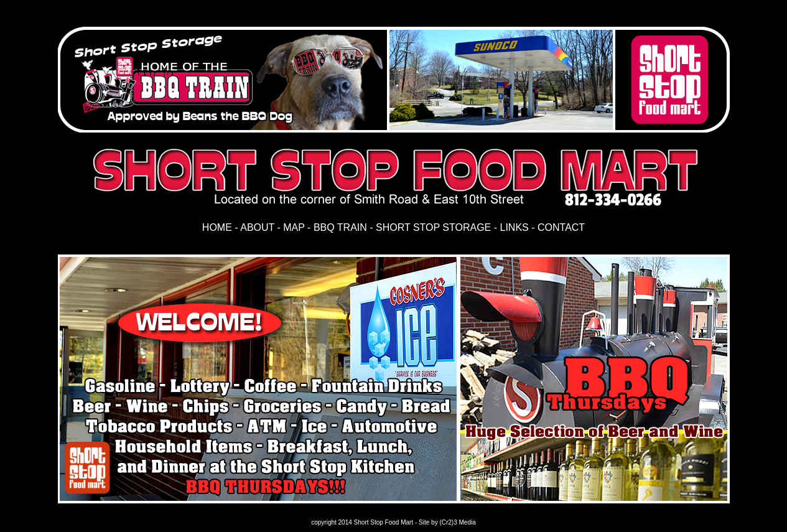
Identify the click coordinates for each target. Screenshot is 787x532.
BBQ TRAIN (340, 227)
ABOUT (258, 227)
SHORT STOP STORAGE (433, 227)
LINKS (515, 227)
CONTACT (561, 227)
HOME (217, 227)
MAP (294, 227)
